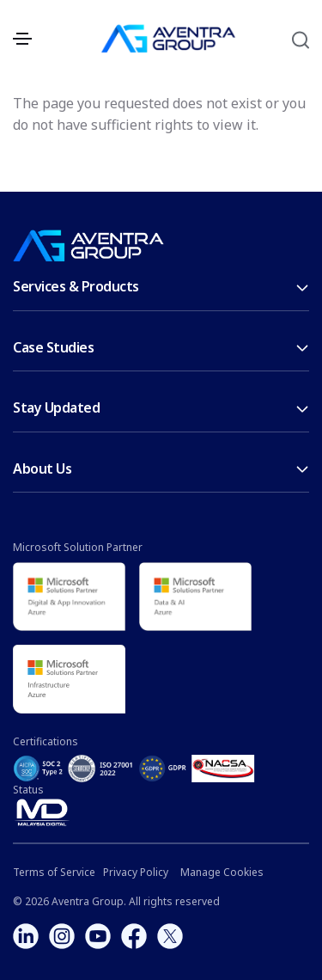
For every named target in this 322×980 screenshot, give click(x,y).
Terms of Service (54, 872)
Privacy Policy (136, 872)
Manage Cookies (222, 872)
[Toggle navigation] (22, 39)
